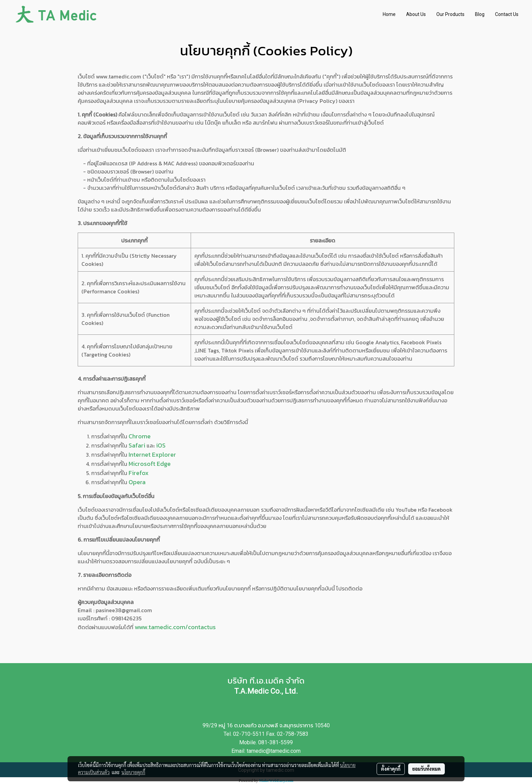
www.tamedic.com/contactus (175, 627)
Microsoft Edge (150, 464)
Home (389, 14)
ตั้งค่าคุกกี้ (391, 769)
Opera (137, 482)
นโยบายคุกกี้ (133, 772)
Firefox (139, 473)
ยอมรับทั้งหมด (426, 769)
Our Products (450, 14)
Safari (137, 445)
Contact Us (507, 14)
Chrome (140, 436)
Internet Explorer (152, 454)
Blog (480, 14)
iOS (161, 445)
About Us (416, 14)
